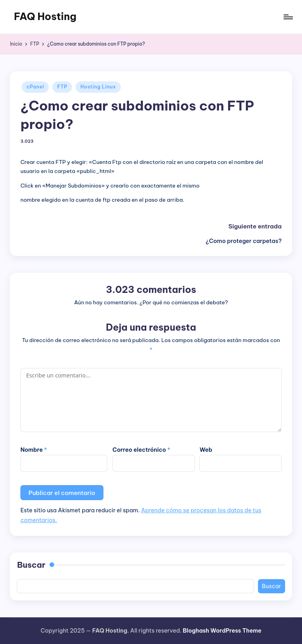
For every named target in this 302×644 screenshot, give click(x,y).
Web (206, 450)
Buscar (31, 565)
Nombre (34, 450)
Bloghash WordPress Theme (222, 631)
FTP (62, 87)
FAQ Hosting (45, 17)
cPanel (35, 87)
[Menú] (288, 17)
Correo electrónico (141, 450)
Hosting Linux (98, 87)
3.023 (27, 141)
